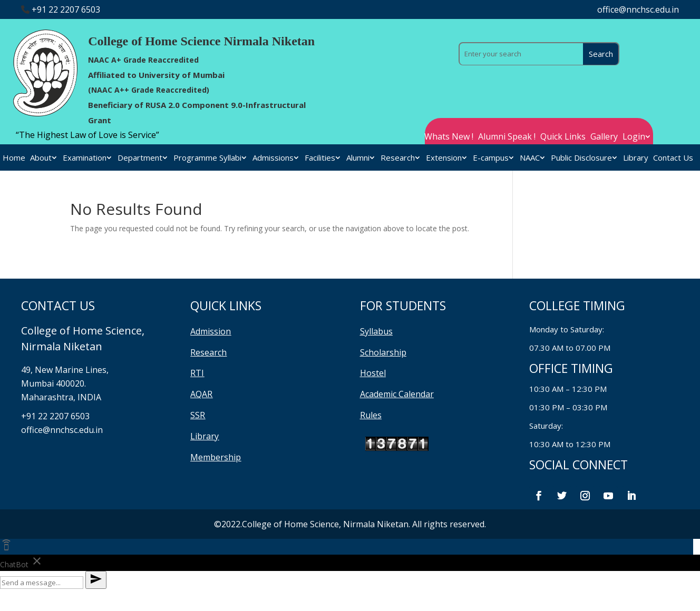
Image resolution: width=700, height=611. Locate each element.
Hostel (373, 373)
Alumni (358, 158)
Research (398, 158)
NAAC (530, 158)
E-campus (491, 158)
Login (634, 137)
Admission (211, 331)
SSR (198, 415)
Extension (444, 158)
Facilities (320, 158)
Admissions (273, 158)
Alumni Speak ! (507, 137)
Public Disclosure (581, 158)
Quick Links (563, 137)
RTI (197, 373)
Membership (216, 457)
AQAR (201, 394)
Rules (371, 415)
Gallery (604, 137)
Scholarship (383, 352)
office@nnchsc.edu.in (638, 9)
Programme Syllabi (207, 158)
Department (140, 158)
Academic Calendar (397, 394)
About (41, 158)
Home (14, 158)
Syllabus (376, 331)
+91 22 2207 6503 (66, 9)
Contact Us (673, 158)
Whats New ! (449, 137)
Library (636, 158)
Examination (85, 158)
